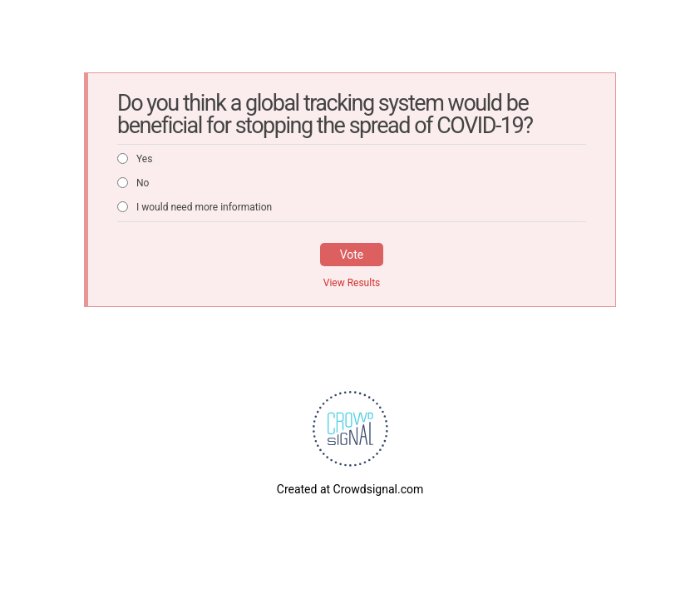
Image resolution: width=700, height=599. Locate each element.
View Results (352, 283)
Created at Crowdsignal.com (350, 489)
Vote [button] (352, 255)
